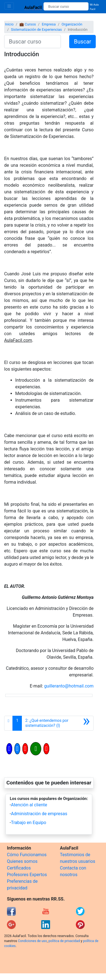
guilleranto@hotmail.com (69, 686)
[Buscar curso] (66, 6)
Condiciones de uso (33, 941)
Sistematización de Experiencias (36, 29)
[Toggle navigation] (9, 6)
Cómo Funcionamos (27, 855)
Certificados (19, 868)
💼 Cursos (28, 24)
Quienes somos (22, 861)
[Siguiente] (58, 723)
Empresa (49, 24)
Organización (72, 24)
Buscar (82, 42)
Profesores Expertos (27, 875)
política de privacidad (64, 941)
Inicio (9, 24)
